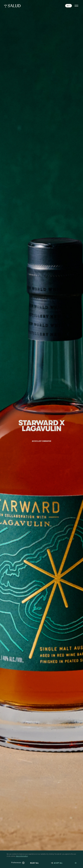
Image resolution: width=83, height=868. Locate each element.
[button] (18, 863)
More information (22, 856)
